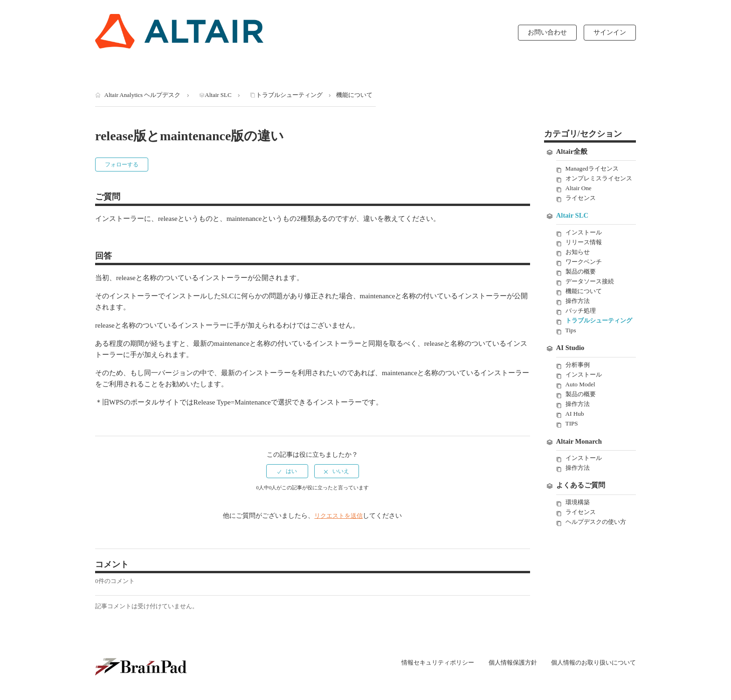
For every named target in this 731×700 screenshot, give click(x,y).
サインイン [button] (610, 32)
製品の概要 (582, 283)
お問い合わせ (547, 32)
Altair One (579, 198)
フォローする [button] (122, 165)
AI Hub (575, 437)
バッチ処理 (582, 323)
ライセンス (582, 208)
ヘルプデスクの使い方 (598, 547)
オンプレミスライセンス (598, 183)
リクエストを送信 (338, 516)
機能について (354, 95)
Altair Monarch (580, 466)
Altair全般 (572, 152)
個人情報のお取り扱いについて (590, 662)
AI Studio (571, 370)
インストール (585, 243)
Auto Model (581, 407)
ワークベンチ (585, 273)
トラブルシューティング (289, 95)
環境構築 (579, 527)
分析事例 (579, 387)
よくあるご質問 (581, 511)
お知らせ (579, 263)
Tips (571, 352)
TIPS (572, 447)
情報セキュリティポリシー (424, 663)
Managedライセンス (593, 169)
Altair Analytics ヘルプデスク (143, 95)
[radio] (287, 471)
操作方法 (579, 313)
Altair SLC (218, 95)
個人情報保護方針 (504, 663)
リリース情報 (585, 253)
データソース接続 (592, 293)
